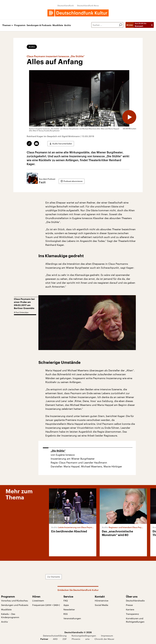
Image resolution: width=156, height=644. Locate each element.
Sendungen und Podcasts (15, 605)
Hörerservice (102, 601)
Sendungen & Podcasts (39, 25)
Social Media (101, 605)
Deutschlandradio (135, 601)
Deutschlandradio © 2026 (78, 632)
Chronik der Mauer (104, 639)
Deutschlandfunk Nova (88, 5)
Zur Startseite (54, 577)
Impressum (107, 636)
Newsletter (69, 609)
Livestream (38, 601)
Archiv (68, 25)
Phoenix (76, 639)
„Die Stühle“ (58, 451)
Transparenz (132, 614)
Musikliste (58, 25)
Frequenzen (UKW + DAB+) (46, 605)
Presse (129, 605)
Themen (7, 25)
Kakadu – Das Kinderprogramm (10, 616)
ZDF (65, 639)
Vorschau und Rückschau (15, 601)
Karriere (130, 609)
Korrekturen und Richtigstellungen (135, 620)
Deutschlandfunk (66, 5)
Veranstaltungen (72, 618)
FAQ (66, 601)
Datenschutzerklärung (55, 636)
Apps (66, 605)
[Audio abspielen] (129, 117)
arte (87, 639)
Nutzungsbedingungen (84, 636)
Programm (20, 25)
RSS (66, 614)
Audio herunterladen (62, 144)
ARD (55, 639)
